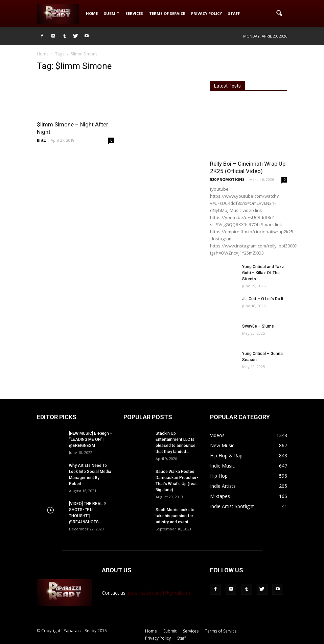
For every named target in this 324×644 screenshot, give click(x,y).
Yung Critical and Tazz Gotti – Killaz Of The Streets (263, 273)
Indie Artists (223, 486)
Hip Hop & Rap (226, 456)
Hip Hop (219, 476)
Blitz (41, 140)
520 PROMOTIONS (227, 179)
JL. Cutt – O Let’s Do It (263, 299)
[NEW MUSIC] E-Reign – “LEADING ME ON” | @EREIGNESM (91, 439)
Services (134, 13)
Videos (217, 435)
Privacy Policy (206, 13)
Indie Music (222, 466)
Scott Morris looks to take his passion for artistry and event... (175, 516)
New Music (222, 445)
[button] (279, 14)
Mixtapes (220, 496)
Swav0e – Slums (258, 326)
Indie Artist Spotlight (232, 506)
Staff (234, 13)
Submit (112, 13)
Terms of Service (167, 13)
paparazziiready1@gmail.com (160, 593)
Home (92, 13)
